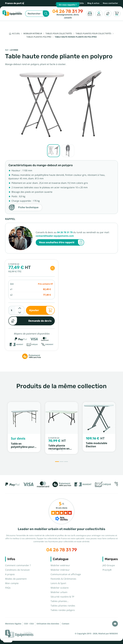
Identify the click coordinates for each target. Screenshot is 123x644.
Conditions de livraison (17, 570)
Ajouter (42, 310)
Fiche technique (24, 207)
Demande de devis (30, 321)
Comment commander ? (18, 565)
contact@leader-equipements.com (55, 236)
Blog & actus (93, 3)
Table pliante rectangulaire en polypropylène (59, 449)
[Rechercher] (37, 14)
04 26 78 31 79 (68, 11)
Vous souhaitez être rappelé (61, 242)
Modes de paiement (16, 579)
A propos (10, 574)
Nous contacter (110, 3)
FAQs (81, 3)
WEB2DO (114, 634)
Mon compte (12, 583)
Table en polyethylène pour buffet (23, 447)
